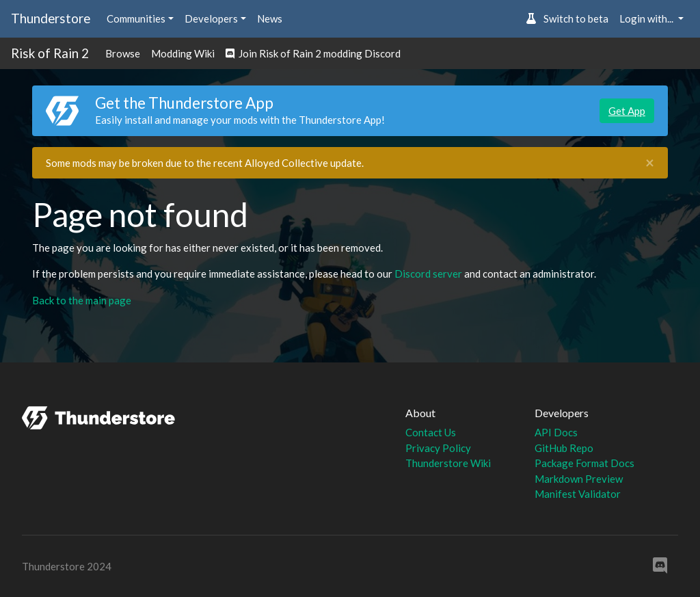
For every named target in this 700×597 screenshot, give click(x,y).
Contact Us (431, 432)
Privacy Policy (438, 448)
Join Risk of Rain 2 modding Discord (313, 53)
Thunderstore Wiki (448, 463)
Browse (123, 53)
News (270, 18)
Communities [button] (136, 18)
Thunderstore (51, 18)
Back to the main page (82, 300)
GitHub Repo (564, 448)
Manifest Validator (578, 494)
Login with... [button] (647, 18)
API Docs (556, 432)
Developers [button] (211, 18)
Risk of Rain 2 (50, 53)
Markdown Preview (579, 479)
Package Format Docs (584, 463)
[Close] (650, 163)
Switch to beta (567, 18)
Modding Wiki (183, 53)
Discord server (428, 274)
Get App (627, 111)
